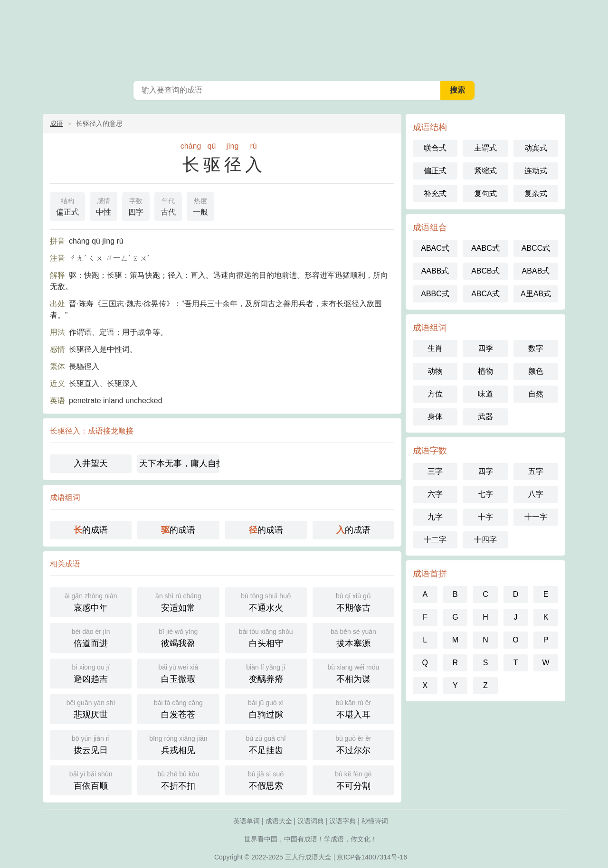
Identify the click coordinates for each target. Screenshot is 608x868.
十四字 (485, 540)
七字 (485, 494)
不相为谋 (353, 673)
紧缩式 (485, 171)
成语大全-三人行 (304, 38)
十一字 (536, 517)
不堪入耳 (353, 708)
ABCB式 (485, 271)
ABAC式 (435, 248)
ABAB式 (536, 271)
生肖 (435, 348)
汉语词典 (311, 821)
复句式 (485, 193)
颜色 (536, 371)
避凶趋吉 (91, 673)
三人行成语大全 (308, 857)
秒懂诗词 (375, 821)
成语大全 (279, 821)
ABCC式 (536, 248)
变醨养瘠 (266, 673)
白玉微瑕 (178, 673)
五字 (536, 471)
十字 (485, 517)
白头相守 (266, 637)
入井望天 (91, 463)
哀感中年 (91, 601)
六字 (435, 494)
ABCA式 (485, 294)
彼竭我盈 (178, 637)
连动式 (536, 171)
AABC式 (485, 248)
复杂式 (536, 193)
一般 (200, 206)
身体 (435, 417)
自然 (536, 394)
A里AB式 (536, 294)
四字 (136, 206)
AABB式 (435, 271)
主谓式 (485, 148)
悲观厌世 (91, 708)
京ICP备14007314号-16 (372, 857)
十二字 (435, 540)
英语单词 (247, 821)
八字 (536, 494)
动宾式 (536, 148)
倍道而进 (91, 637)
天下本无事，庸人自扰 (179, 463)
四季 (485, 348)
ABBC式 (435, 294)
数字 (536, 348)
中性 (104, 206)
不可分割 (353, 779)
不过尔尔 (353, 744)
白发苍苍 (178, 708)
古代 (168, 206)
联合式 (435, 148)
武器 (485, 417)
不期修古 (353, 601)
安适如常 (178, 601)
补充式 (435, 193)
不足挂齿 (266, 744)
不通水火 (266, 601)
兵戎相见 (178, 744)
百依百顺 (91, 779)
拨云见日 (91, 744)
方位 (435, 394)
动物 (435, 371)
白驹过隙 (266, 708)
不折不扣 (178, 779)
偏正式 (67, 206)
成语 (57, 123)
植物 (485, 371)
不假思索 (266, 779)
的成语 (91, 530)
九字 (435, 517)
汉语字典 (342, 821)
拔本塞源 (353, 637)
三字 (435, 471)
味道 (485, 394)
